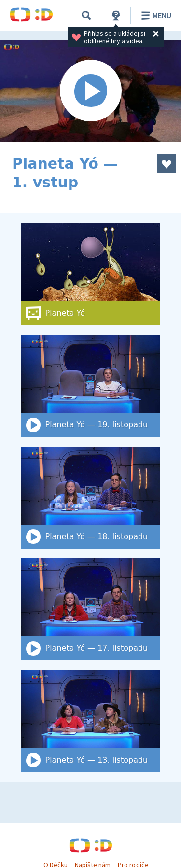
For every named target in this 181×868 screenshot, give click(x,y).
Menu (155, 15)
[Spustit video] (90, 91)
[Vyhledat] (86, 15)
